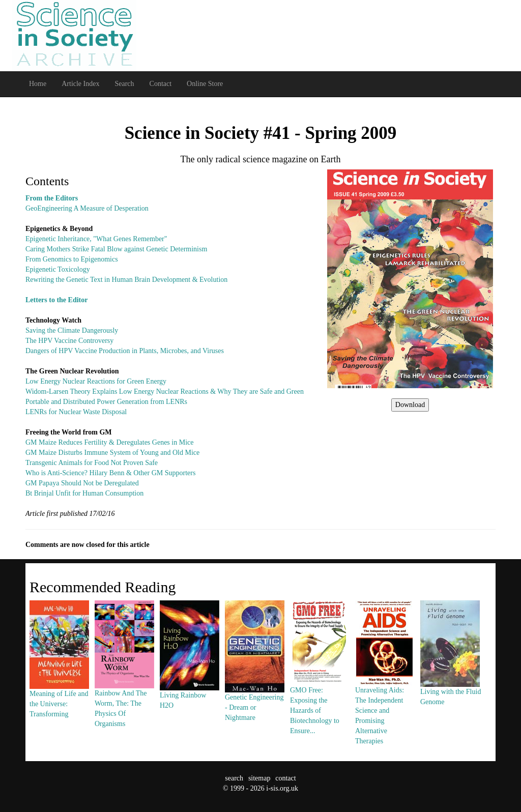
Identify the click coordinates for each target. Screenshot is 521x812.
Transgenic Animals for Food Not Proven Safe (92, 463)
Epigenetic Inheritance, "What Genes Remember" (96, 239)
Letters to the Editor (56, 300)
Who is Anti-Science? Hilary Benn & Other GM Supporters (110, 473)
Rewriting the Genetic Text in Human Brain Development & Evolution (126, 280)
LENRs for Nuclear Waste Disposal (76, 412)
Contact (161, 84)
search (234, 778)
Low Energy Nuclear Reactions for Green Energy (96, 381)
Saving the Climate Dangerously (72, 330)
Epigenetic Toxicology (58, 269)
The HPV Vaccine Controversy (69, 341)
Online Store (205, 84)
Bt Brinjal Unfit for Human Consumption (84, 493)
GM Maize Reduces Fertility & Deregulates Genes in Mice (109, 442)
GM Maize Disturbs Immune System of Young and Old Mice (112, 453)
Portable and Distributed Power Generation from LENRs (106, 402)
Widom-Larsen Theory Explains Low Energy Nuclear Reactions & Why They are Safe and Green (165, 391)
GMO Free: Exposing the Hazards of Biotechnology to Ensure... (320, 686)
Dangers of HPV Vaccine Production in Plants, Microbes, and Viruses (125, 351)
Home (38, 84)
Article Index (80, 84)
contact (285, 778)
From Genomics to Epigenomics (72, 259)
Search (124, 84)
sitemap (259, 778)
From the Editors (52, 198)
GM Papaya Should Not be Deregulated (82, 483)
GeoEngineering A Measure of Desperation (87, 208)
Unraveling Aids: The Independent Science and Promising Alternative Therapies (385, 691)
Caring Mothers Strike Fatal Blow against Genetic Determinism (116, 249)
